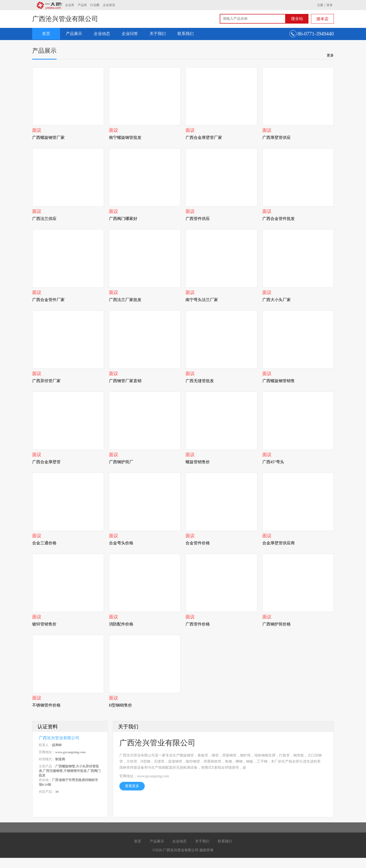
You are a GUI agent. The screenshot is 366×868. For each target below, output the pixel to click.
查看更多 (132, 786)
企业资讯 (109, 5)
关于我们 (158, 34)
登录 (330, 5)
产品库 (82, 5)
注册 (320, 5)
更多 (330, 55)
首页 (46, 34)
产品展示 (74, 34)
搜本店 (322, 19)
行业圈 (95, 5)
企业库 (70, 5)
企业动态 (102, 34)
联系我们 (186, 34)
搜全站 (297, 19)
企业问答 (130, 34)
